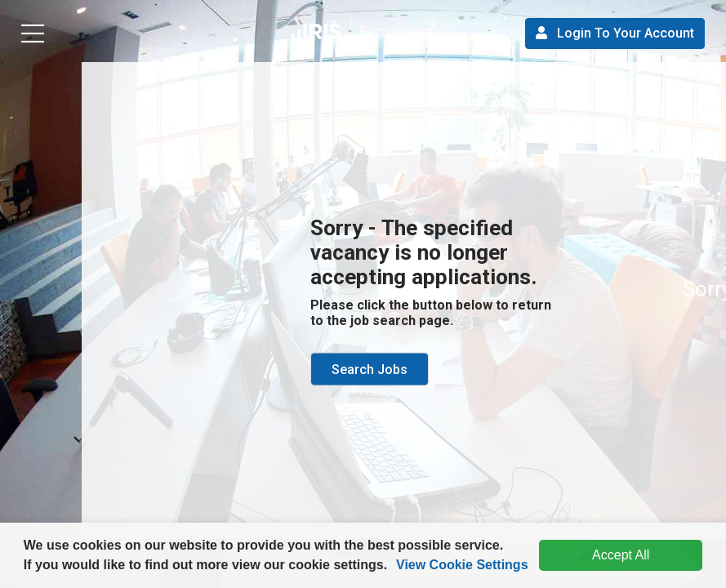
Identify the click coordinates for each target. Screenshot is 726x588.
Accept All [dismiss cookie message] (621, 555)
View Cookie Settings (462, 565)
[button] (394, 567)
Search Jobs (370, 370)
